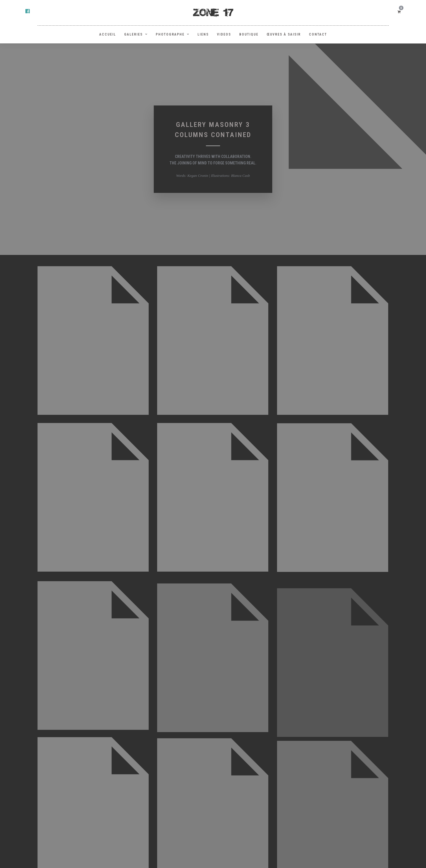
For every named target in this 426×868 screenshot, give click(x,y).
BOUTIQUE (249, 34)
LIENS (203, 34)
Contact (318, 34)
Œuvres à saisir (284, 34)
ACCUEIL (108, 34)
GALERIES (133, 34)
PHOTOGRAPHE (170, 34)
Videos (224, 34)
